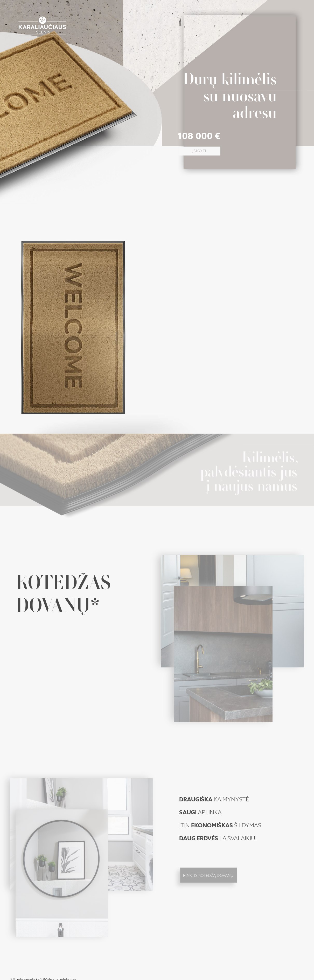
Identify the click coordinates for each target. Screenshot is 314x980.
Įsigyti (200, 151)
